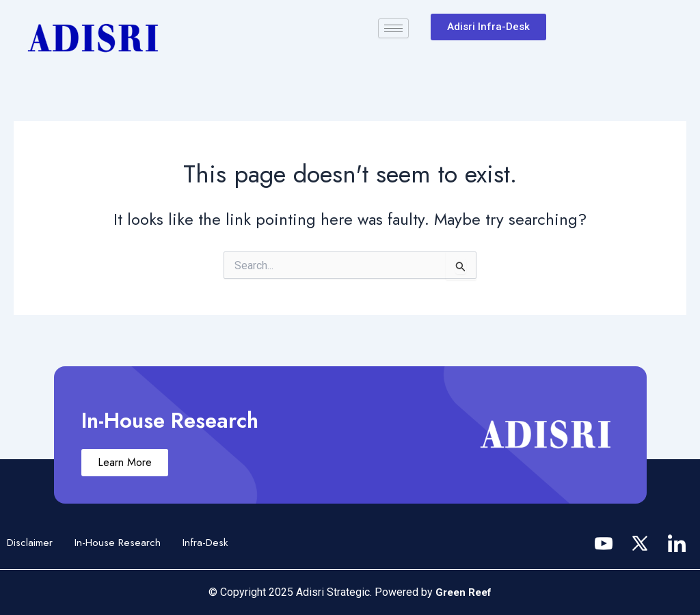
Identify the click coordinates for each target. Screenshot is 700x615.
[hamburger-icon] (393, 28)
